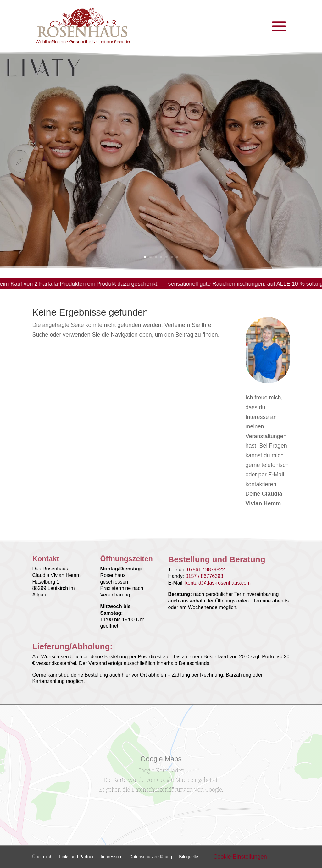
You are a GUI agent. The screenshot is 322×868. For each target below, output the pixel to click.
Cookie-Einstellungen (240, 857)
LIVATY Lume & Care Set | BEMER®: (130, 143)
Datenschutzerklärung (151, 857)
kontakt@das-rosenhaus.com (218, 583)
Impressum (111, 857)
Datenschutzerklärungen (162, 789)
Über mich (42, 857)
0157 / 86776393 (204, 576)
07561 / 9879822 (206, 570)
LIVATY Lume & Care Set (84, 192)
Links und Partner (76, 857)
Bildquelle (189, 857)
